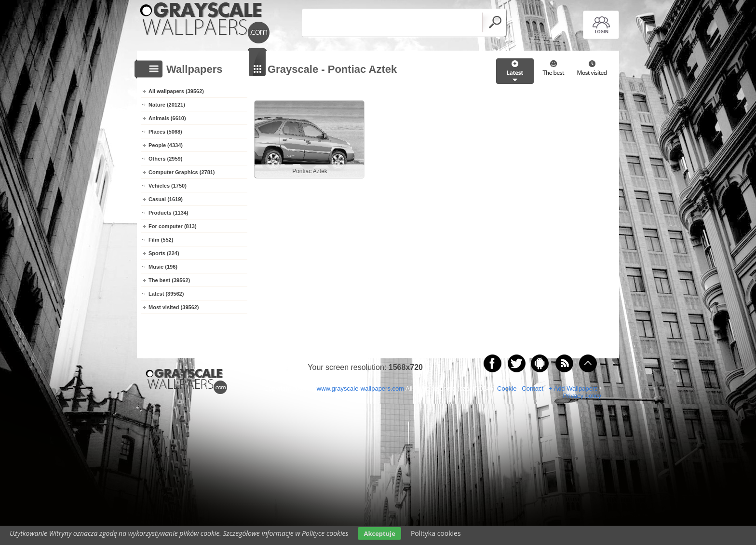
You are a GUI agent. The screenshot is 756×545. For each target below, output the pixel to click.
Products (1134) (169, 213)
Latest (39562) (166, 294)
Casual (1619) (166, 199)
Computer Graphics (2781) (182, 172)
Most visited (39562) (174, 307)
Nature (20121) (167, 105)
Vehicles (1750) (168, 186)
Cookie (507, 388)
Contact (533, 388)
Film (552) (161, 240)
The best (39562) (169, 280)
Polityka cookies (436, 533)
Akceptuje (379, 533)
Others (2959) (165, 159)
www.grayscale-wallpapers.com (360, 388)
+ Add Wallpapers (573, 388)
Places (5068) (165, 132)
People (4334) (166, 145)
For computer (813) (173, 226)
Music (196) (163, 267)
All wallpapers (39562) (176, 91)
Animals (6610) (167, 118)
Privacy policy (582, 396)
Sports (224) (164, 253)
